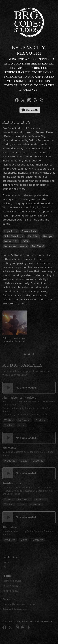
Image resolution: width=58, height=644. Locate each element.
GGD (25, 241)
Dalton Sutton (11, 255)
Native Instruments (16, 246)
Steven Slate (29, 231)
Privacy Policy (10, 586)
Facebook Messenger (15, 609)
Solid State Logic (14, 236)
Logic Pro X (11, 231)
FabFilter (33, 236)
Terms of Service (12, 581)
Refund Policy (10, 591)
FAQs (5, 567)
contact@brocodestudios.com (20, 604)
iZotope (48, 236)
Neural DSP (11, 241)
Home (6, 562)
